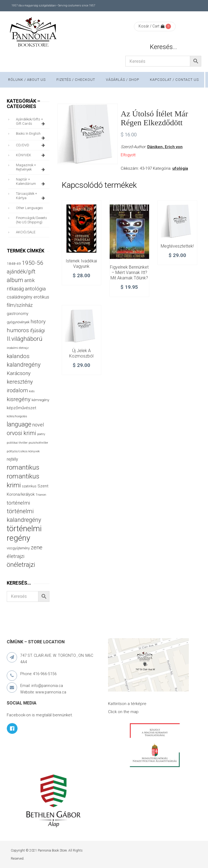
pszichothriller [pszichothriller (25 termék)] (38, 443)
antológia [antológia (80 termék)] (35, 289)
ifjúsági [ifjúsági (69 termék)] (37, 331)
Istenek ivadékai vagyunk (81, 264)
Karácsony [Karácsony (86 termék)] (19, 373)
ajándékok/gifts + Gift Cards (31, 121)
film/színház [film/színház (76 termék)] (20, 305)
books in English (31, 135)
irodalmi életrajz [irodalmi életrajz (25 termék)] (18, 348)
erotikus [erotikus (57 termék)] (41, 297)
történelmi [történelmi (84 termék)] (18, 503)
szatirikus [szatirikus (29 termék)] (29, 486)
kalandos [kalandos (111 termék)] (18, 356)
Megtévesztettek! (177, 246)
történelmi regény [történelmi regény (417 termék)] (24, 533)
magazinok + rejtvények (31, 167)
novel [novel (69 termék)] (38, 425)
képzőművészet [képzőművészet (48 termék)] (21, 408)
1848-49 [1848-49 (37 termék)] (14, 263)
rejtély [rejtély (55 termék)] (12, 459)
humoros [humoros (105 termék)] (18, 330)
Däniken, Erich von (165, 147)
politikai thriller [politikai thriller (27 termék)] (17, 443)
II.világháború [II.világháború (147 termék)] (25, 339)
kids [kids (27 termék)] (32, 391)
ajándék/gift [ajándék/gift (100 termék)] (21, 272)
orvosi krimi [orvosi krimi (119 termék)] (21, 433)
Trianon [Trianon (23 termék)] (41, 495)
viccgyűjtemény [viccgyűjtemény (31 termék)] (18, 548)
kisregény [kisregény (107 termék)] (19, 399)
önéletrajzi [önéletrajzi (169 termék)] (21, 565)
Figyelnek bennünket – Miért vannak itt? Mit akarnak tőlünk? (129, 272)
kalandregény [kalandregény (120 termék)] (24, 365)
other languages (29, 208)
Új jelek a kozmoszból (81, 353)
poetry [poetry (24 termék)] (41, 434)
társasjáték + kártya (31, 196)
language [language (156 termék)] (19, 424)
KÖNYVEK (31, 155)
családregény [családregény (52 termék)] (20, 297)
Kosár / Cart (152, 26)
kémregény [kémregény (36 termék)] (40, 400)
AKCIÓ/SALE (26, 232)
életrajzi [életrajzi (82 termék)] (16, 556)
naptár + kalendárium (31, 182)
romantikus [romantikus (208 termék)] (23, 467)
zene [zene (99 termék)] (37, 547)
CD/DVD (31, 145)
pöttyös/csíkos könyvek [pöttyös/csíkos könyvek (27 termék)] (23, 451)
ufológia (180, 168)
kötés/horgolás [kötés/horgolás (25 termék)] (17, 416)
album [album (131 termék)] (15, 280)
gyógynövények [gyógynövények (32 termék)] (18, 322)
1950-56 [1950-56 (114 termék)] (33, 263)
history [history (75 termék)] (38, 322)
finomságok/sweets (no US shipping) (31, 220)
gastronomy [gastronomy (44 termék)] (18, 314)
